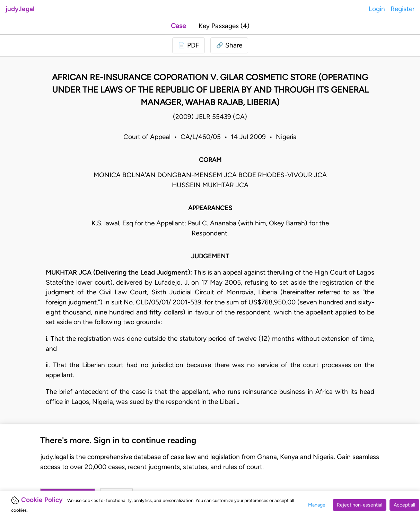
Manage (317, 505)
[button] (229, 46)
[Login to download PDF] (189, 46)
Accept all (404, 505)
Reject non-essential (360, 505)
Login (377, 9)
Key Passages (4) (224, 26)
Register (402, 9)
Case (178, 26)
